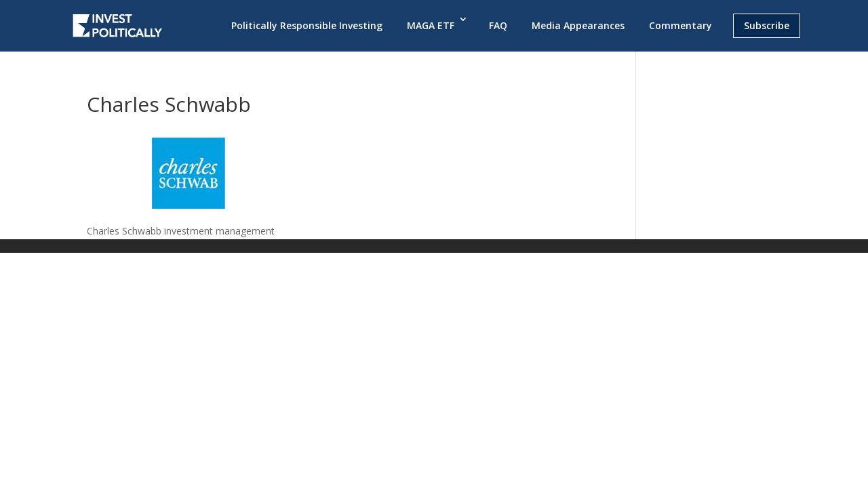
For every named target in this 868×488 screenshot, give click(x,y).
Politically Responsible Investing (307, 25)
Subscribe (767, 25)
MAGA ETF (431, 25)
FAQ (498, 25)
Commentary (680, 25)
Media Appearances (578, 25)
